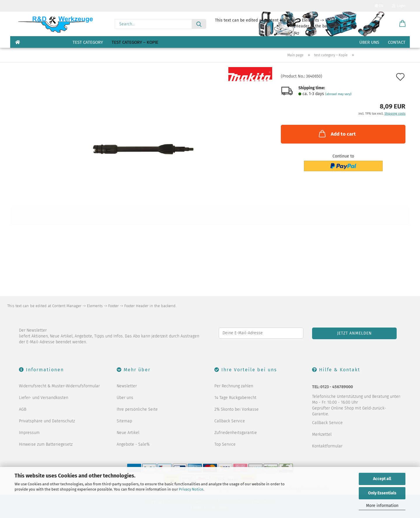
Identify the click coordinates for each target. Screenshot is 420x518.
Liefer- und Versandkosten (44, 398)
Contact (397, 42)
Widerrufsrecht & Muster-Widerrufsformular (59, 386)
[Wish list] (388, 24)
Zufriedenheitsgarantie (236, 433)
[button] (402, 24)
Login (399, 6)
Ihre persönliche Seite (137, 409)
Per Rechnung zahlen (234, 386)
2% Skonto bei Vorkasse (237, 409)
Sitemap (124, 421)
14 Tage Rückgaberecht (235, 398)
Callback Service (230, 421)
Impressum (29, 433)
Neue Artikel (128, 433)
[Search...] (199, 24)
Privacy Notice (191, 489)
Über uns (369, 42)
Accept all (382, 479)
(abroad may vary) (338, 94)
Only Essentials (382, 493)
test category (88, 42)
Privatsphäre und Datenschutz (47, 421)
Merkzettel (322, 434)
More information (382, 506)
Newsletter (127, 386)
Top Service (225, 444)
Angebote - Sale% (133, 444)
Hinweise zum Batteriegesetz (46, 444)
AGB (23, 409)
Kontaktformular (327, 446)
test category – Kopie (135, 42)
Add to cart (337, 134)
